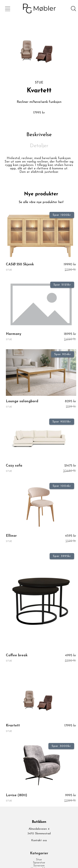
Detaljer (39, 146)
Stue (39, 860)
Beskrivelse (39, 135)
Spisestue (39, 863)
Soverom (39, 866)
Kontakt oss (39, 840)
